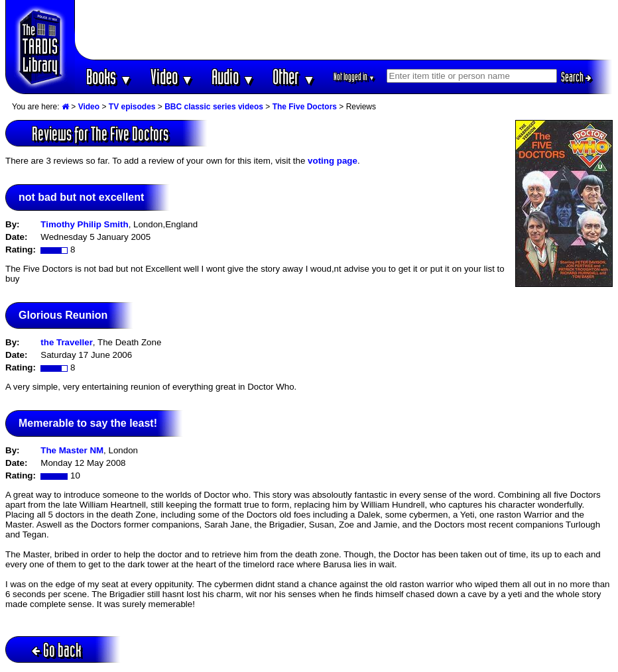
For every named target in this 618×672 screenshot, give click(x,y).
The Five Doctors (305, 107)
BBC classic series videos (214, 107)
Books (109, 77)
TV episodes (132, 107)
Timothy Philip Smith (84, 224)
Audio (233, 77)
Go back (57, 650)
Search (576, 77)
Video (172, 77)
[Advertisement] (344, 30)
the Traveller (67, 342)
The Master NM (72, 450)
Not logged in (354, 77)
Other (294, 77)
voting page (333, 161)
